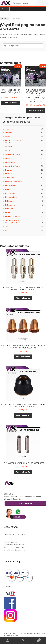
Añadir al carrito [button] (10, 103)
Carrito (36, 639)
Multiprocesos (10, 205)
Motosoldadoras (11, 197)
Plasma (8, 213)
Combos (8, 158)
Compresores (10, 162)
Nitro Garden (10, 209)
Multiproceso (10, 201)
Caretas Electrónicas (13, 154)
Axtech (8, 137)
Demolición (9, 170)
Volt (9, 151)
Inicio (5, 18)
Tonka (10, 147)
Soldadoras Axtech (12, 220)
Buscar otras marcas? (13, 141)
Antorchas (9, 133)
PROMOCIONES (14, 223)
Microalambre (10, 193)
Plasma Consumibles (13, 217)
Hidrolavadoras (11, 185)
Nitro (10, 143)
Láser (7, 189)
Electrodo (9, 174)
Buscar (23, 641)
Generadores (10, 178)
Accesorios (9, 129)
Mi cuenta (8, 641)
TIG (7, 227)
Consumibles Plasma (13, 166)
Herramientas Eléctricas (14, 182)
